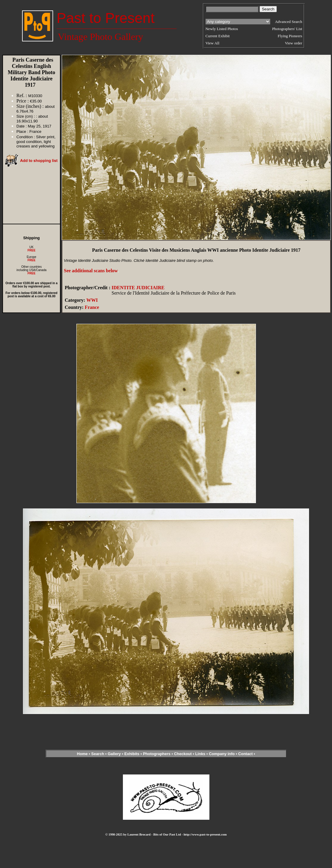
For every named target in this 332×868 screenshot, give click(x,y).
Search (98, 754)
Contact (245, 754)
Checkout (183, 754)
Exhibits (132, 754)
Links (200, 754)
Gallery (114, 754)
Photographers (157, 754)
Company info (222, 754)
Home (82, 754)
